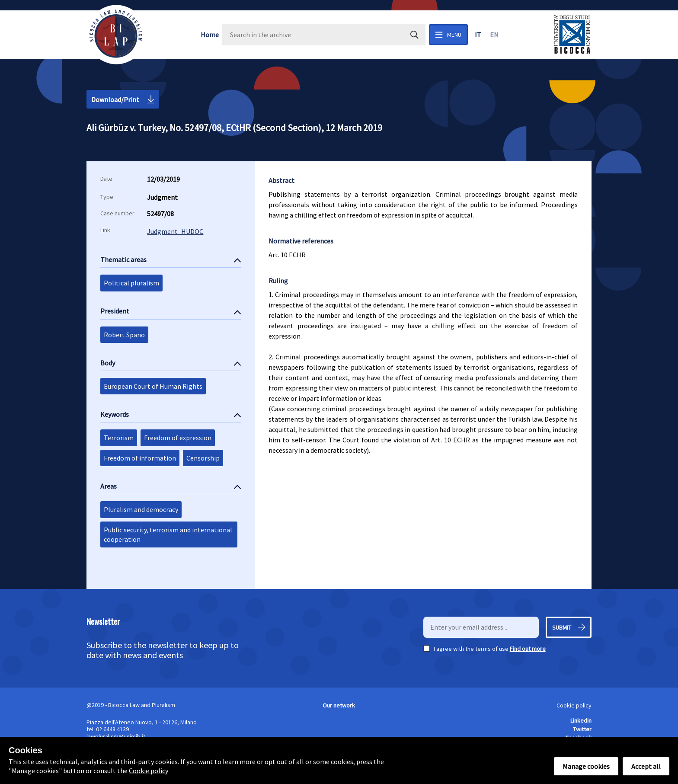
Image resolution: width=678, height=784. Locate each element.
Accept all (646, 766)
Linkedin (581, 720)
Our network (339, 705)
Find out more (528, 649)
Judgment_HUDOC (175, 231)
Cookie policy (574, 705)
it (478, 35)
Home (210, 35)
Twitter (582, 729)
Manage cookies (586, 766)
